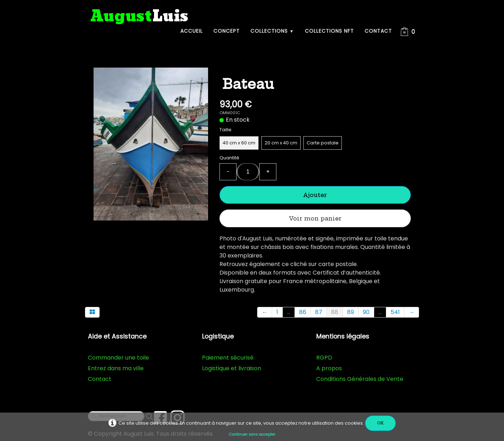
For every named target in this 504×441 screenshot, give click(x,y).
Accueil (192, 31)
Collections (272, 31)
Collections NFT (329, 31)
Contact (378, 31)
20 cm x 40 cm (281, 143)
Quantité (229, 158)
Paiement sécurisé (228, 358)
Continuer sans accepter (252, 434)
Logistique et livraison (232, 368)
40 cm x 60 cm (239, 143)
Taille (226, 130)
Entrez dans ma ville (116, 368)
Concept (227, 31)
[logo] (139, 17)
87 (319, 312)
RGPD (324, 358)
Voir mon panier (315, 218)
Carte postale (323, 143)
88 (335, 312)
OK (380, 423)
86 (303, 312)
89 (351, 312)
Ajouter (315, 195)
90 (366, 312)
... (289, 312)
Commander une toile (118, 358)
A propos (329, 368)
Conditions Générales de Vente (360, 379)
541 (395, 312)
